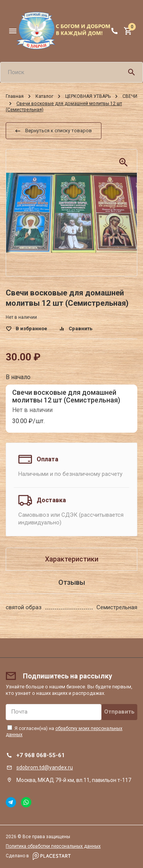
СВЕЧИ (130, 96)
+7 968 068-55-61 (41, 755)
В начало (18, 377)
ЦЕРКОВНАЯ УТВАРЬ (88, 96)
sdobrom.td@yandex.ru (45, 767)
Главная (15, 96)
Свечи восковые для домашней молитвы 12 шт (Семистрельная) (66, 396)
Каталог (44, 96)
